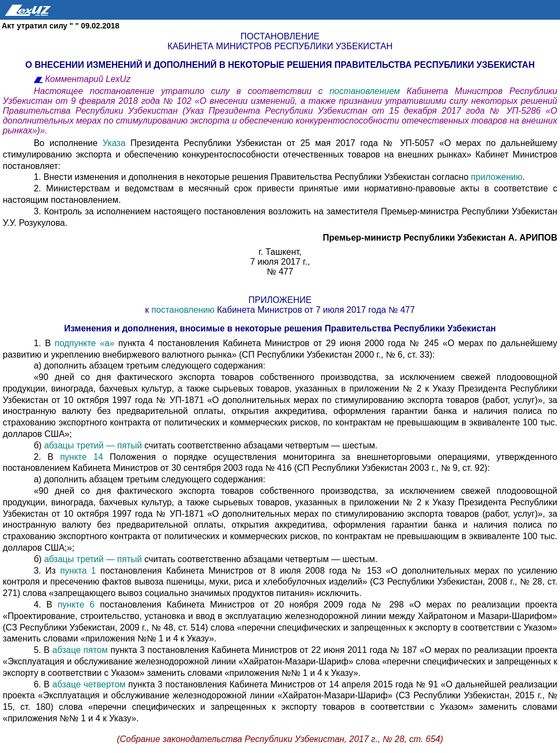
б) (39, 445)
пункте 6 (76, 605)
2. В (47, 457)
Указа (114, 143)
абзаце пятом (81, 650)
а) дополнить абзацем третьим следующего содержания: (150, 366)
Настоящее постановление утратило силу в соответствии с (182, 91)
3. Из (47, 571)
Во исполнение (68, 143)
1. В (42, 343)
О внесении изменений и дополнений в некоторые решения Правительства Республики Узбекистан (280, 65)
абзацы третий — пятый (94, 445)
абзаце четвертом (91, 684)
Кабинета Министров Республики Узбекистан (280, 46)
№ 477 (280, 272)
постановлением (368, 91)
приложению (497, 177)
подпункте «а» (83, 343)
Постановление (280, 36)
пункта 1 (78, 571)
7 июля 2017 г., (280, 262)
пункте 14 (82, 457)
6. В (43, 684)
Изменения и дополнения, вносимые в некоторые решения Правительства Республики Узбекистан (280, 328)
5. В (43, 650)
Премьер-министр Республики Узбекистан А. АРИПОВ (440, 238)
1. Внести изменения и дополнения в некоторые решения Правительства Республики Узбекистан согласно (252, 177)
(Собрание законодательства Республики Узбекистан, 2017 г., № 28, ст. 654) (280, 739)
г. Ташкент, (280, 252)
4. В (46, 605)
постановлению (183, 310)
